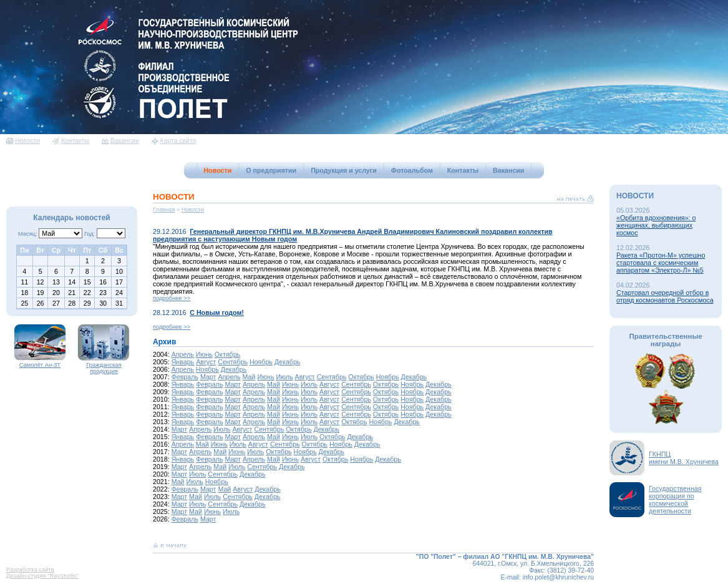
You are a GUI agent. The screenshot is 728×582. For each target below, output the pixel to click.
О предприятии (271, 170)
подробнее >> (172, 298)
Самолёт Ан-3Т (40, 362)
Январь (183, 362)
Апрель (183, 354)
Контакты (71, 141)
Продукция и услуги (344, 170)
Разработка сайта (30, 570)
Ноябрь (261, 362)
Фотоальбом (412, 170)
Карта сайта (174, 141)
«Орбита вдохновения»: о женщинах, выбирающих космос (656, 225)
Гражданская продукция (104, 366)
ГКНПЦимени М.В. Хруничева (684, 458)
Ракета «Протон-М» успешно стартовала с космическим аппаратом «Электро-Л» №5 (661, 263)
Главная (164, 210)
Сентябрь (233, 362)
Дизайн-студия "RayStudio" (42, 576)
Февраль (185, 377)
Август (206, 362)
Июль (284, 377)
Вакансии (120, 141)
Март (208, 377)
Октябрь (227, 354)
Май (249, 377)
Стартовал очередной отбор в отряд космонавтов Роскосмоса (665, 296)
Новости (23, 141)
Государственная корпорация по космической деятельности (675, 500)
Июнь (204, 354)
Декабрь (288, 362)
